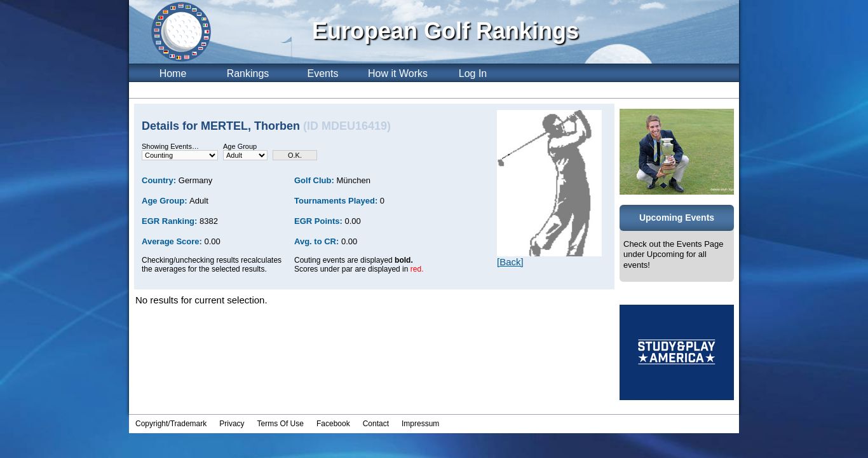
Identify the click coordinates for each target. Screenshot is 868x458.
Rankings (248, 73)
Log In (473, 73)
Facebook (333, 424)
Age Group (240, 146)
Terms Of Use (281, 424)
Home (173, 73)
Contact (376, 424)
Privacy (232, 424)
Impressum (420, 424)
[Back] (510, 262)
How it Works (398, 73)
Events (323, 73)
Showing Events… (170, 146)
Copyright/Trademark (171, 424)
